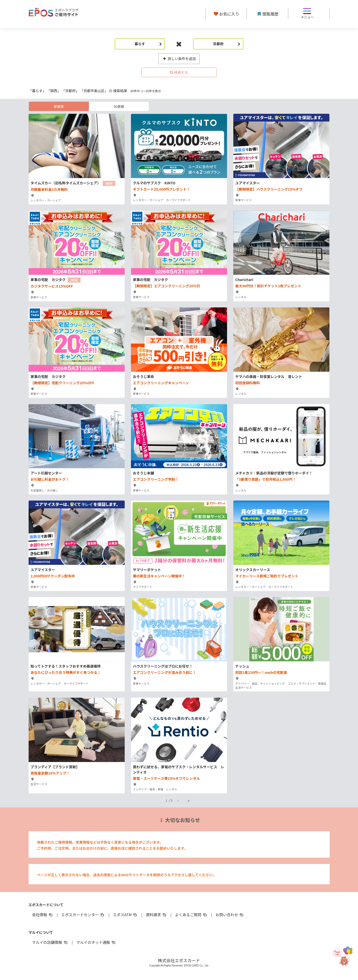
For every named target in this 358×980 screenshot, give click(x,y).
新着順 (59, 106)
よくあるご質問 (191, 915)
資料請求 (156, 915)
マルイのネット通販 (96, 942)
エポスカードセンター (83, 915)
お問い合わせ (230, 915)
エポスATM (125, 915)
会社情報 (43, 915)
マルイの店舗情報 (50, 942)
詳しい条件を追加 (179, 59)
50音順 (119, 106)
